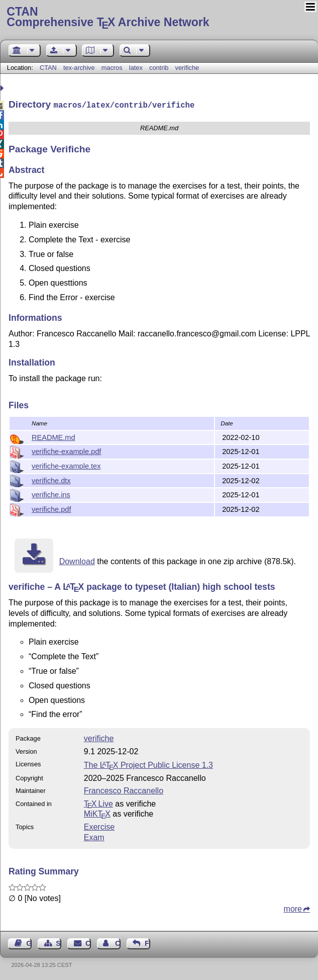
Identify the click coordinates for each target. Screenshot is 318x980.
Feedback (147, 942)
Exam (94, 836)
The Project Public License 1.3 (148, 764)
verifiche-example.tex (66, 465)
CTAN (48, 68)
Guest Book (29, 942)
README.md (54, 436)
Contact (88, 942)
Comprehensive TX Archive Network (159, 18)
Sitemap (59, 942)
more (293, 908)
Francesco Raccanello (124, 790)
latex (136, 68)
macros (112, 68)
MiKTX (97, 813)
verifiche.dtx (51, 480)
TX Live (98, 803)
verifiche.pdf (51, 508)
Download (77, 560)
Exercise (99, 826)
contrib (159, 68)
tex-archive (79, 68)
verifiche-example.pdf (66, 451)
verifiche (187, 68)
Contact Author (118, 942)
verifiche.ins (51, 494)
